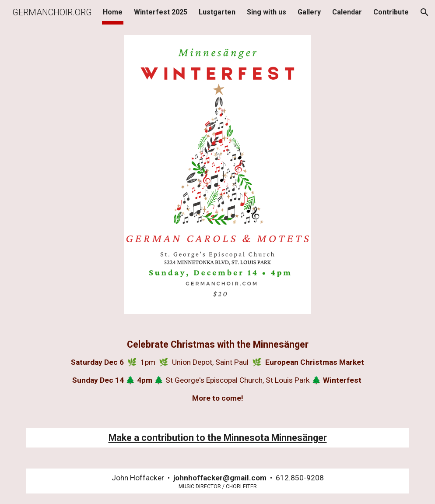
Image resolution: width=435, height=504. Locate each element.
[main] (217, 371)
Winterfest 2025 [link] (161, 12)
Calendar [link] (347, 12)
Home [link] (113, 12)
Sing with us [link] (267, 12)
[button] (424, 12)
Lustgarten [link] (217, 12)
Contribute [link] (391, 12)
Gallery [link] (309, 12)
